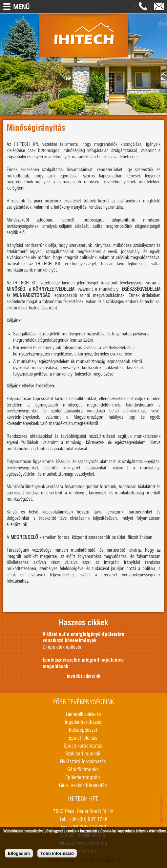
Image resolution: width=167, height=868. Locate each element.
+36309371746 (143, 7)
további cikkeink (83, 676)
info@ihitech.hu (159, 7)
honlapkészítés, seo (162, 824)
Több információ (57, 855)
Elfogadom (19, 855)
